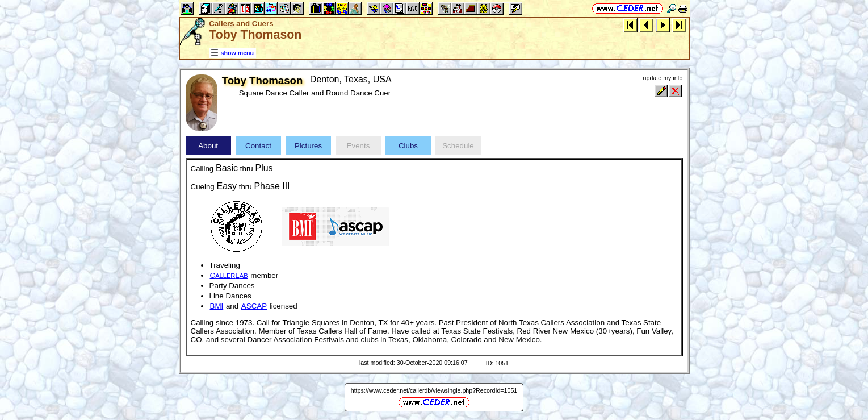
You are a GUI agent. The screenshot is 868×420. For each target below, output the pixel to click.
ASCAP (254, 306)
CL (229, 275)
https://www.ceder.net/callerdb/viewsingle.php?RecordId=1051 (434, 390)
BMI (217, 306)
